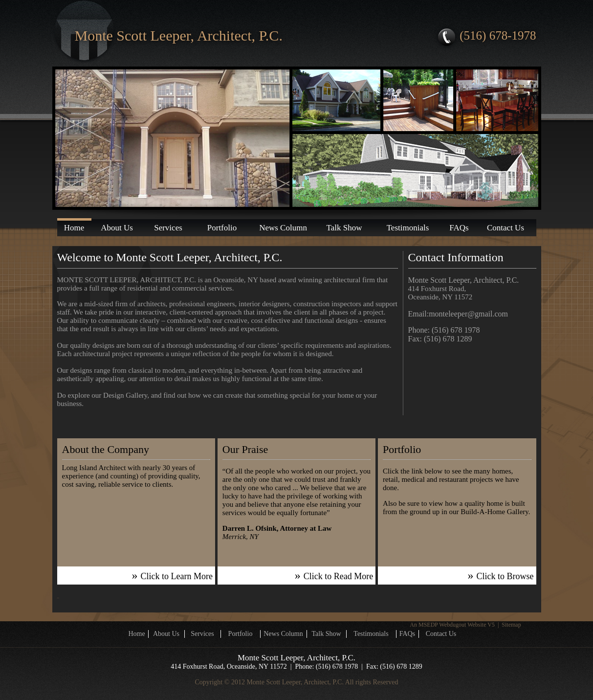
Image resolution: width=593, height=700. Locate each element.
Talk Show (344, 228)
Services (168, 228)
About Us (117, 228)
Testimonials (408, 228)
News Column (283, 228)
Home (74, 228)
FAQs (459, 228)
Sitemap (511, 625)
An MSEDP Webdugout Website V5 (452, 625)
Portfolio (222, 228)
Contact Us (505, 228)
